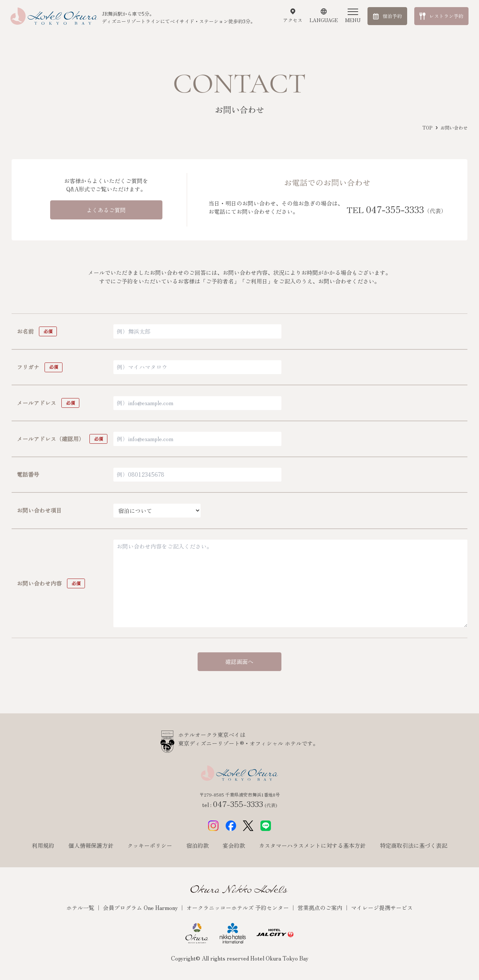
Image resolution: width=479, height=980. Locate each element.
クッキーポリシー (150, 845)
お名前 (25, 331)
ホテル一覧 (81, 908)
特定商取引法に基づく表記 (414, 845)
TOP (427, 128)
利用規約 (43, 845)
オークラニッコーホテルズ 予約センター (238, 908)
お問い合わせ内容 (39, 583)
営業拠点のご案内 (321, 908)
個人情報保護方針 (91, 845)
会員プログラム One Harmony (141, 908)
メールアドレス (36, 403)
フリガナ (28, 367)
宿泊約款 (198, 845)
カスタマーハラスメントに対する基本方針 (312, 845)
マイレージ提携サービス (382, 908)
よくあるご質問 (106, 210)
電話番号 (28, 474)
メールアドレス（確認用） (51, 439)
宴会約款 (234, 845)
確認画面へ (239, 662)
